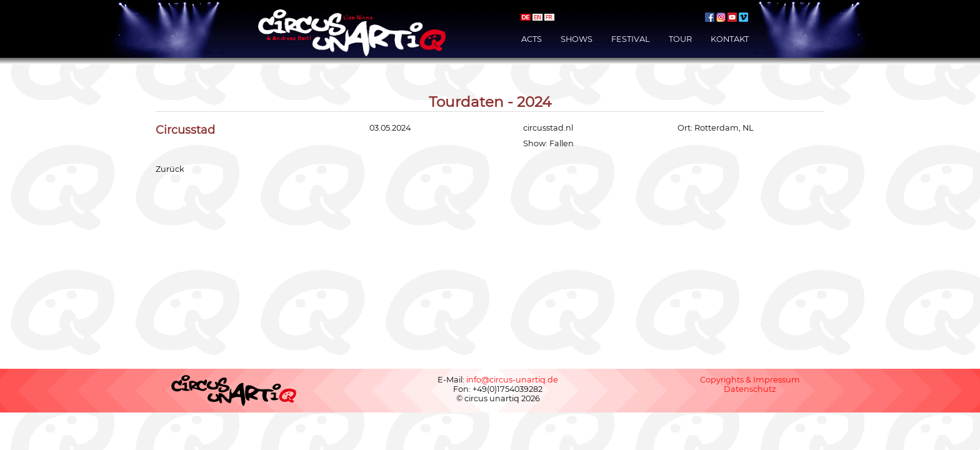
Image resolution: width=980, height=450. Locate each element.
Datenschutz (750, 389)
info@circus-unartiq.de (512, 380)
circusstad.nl (548, 128)
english (537, 17)
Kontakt (730, 39)
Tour (680, 39)
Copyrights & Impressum (750, 380)
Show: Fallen (548, 143)
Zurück (170, 169)
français (549, 17)
